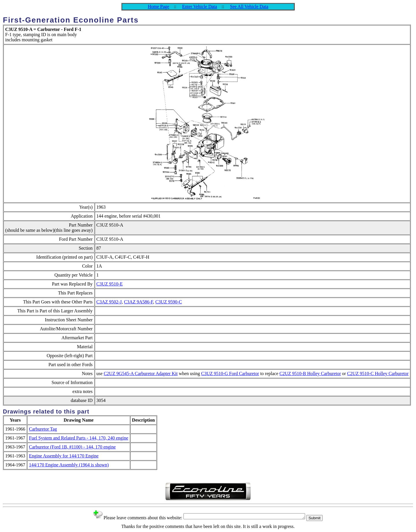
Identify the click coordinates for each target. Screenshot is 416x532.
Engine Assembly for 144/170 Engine (64, 456)
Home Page (158, 7)
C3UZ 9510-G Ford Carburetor (230, 373)
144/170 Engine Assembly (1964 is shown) (69, 465)
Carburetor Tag (43, 429)
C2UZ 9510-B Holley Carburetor (310, 373)
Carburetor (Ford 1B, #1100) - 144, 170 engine (72, 447)
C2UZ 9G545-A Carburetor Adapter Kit (141, 373)
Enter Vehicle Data (200, 7)
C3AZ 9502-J (109, 302)
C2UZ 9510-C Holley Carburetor (378, 373)
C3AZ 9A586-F (139, 302)
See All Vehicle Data (249, 7)
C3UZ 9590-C (169, 302)
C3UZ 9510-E (110, 284)
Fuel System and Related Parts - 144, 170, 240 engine (79, 438)
